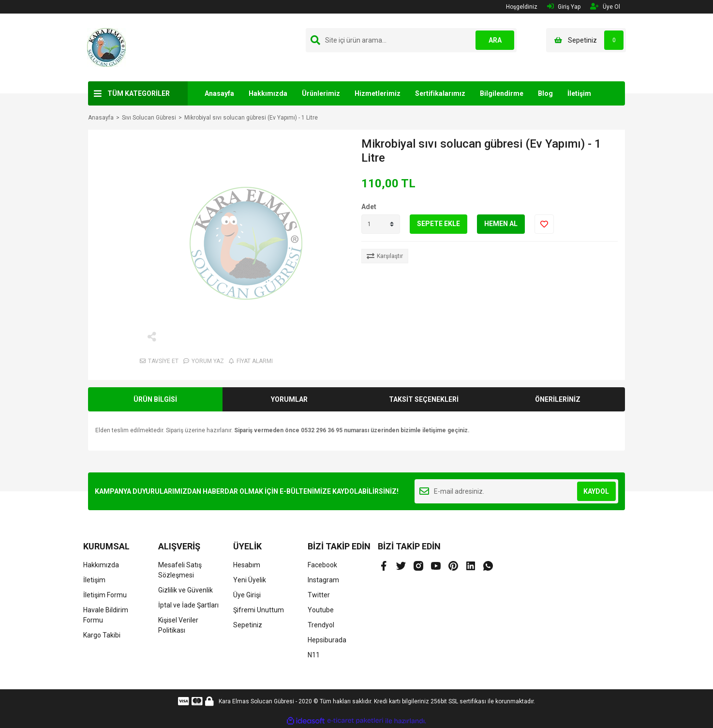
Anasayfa (219, 93)
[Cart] (586, 40)
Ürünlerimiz (321, 93)
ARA (495, 40)
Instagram (323, 580)
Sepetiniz (248, 625)
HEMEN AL (501, 224)
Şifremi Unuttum (259, 610)
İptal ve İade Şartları (188, 605)
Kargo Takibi (102, 635)
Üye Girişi (247, 595)
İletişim (579, 93)
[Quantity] (381, 224)
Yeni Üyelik (250, 580)
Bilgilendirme (502, 93)
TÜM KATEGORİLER (139, 93)
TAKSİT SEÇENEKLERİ (424, 399)
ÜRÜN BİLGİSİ (155, 399)
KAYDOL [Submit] (596, 491)
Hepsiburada (327, 640)
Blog (545, 93)
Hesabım (247, 565)
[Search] (411, 40)
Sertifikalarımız (440, 93)
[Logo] (106, 47)
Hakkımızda (268, 93)
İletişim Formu (105, 595)
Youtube (321, 610)
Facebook (322, 565)
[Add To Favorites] (544, 224)
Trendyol (321, 625)
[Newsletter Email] (516, 491)
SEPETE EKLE (438, 224)
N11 (314, 655)
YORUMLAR (289, 399)
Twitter (319, 595)
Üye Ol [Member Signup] (605, 7)
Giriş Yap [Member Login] (564, 7)
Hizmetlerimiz (378, 93)
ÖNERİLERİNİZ (558, 399)
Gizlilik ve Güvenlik (186, 590)
